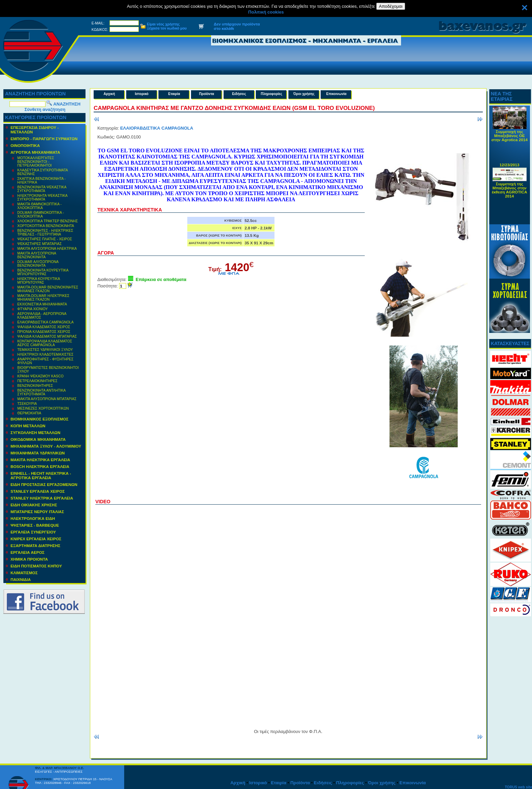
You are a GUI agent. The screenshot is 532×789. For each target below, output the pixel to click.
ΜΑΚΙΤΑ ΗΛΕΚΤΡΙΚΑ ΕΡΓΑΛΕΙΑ (40, 460)
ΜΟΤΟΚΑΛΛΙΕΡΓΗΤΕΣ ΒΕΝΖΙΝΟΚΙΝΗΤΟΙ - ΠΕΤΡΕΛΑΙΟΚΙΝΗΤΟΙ (36, 162)
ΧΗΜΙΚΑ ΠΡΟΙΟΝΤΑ (29, 559)
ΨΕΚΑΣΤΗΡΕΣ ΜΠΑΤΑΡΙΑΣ (40, 244)
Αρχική (109, 94)
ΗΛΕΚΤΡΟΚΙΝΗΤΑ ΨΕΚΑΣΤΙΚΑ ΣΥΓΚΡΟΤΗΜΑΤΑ (42, 198)
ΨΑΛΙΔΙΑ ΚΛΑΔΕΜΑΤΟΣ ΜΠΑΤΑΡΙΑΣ (47, 336)
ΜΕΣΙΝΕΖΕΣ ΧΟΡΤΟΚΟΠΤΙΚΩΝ (43, 408)
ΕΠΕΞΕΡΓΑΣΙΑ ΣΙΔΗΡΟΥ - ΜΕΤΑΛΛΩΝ (35, 130)
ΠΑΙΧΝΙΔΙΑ (21, 579)
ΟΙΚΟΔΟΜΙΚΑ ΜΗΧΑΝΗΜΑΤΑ (38, 439)
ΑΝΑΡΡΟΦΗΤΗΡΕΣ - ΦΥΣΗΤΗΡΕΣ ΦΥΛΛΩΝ (45, 361)
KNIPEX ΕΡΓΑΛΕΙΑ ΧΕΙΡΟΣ (36, 539)
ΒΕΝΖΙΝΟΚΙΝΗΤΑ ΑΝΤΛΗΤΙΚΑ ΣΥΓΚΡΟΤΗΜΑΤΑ (42, 392)
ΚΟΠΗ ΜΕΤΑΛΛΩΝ (28, 426)
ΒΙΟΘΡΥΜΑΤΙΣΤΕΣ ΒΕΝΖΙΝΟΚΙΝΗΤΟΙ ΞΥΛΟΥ (48, 370)
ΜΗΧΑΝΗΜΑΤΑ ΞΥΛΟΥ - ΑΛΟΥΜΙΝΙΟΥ (46, 446)
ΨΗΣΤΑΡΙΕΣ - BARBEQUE (35, 525)
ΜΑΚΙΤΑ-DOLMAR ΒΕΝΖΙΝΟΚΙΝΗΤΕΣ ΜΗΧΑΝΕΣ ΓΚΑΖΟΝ (48, 289)
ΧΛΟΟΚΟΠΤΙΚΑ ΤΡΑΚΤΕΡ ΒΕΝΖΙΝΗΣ (48, 221)
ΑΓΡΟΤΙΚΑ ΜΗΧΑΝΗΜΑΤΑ (35, 152)
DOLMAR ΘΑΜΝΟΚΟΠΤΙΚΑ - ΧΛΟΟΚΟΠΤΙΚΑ (41, 214)
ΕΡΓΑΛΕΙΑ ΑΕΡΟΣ (27, 552)
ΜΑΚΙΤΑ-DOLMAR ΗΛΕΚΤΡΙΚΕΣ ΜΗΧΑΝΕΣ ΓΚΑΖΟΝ (43, 298)
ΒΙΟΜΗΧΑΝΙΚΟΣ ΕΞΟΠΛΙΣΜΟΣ (40, 419)
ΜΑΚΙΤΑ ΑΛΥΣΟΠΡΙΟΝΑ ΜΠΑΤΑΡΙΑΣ (47, 399)
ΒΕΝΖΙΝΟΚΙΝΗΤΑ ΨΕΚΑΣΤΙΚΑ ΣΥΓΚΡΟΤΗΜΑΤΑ (42, 189)
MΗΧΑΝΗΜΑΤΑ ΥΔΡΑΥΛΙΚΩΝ (38, 453)
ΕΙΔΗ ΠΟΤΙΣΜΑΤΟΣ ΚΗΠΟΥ (36, 566)
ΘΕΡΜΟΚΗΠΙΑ (29, 413)
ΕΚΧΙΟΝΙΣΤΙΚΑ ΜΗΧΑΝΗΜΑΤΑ (42, 304)
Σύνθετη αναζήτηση (45, 109)
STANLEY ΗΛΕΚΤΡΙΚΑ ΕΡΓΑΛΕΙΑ (42, 498)
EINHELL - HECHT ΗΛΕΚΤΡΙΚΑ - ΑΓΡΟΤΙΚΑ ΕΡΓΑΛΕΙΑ (41, 475)
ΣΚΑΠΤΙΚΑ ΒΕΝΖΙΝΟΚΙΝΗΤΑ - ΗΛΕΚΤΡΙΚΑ (41, 181)
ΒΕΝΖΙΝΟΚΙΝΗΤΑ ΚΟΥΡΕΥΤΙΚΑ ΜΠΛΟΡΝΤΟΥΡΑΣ (43, 272)
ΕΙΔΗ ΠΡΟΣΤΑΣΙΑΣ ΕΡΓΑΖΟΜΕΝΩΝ (44, 484)
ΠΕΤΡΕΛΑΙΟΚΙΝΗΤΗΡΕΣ (37, 381)
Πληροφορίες (271, 94)
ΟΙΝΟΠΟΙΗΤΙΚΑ (25, 145)
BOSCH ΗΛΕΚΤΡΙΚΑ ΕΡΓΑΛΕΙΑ (40, 466)
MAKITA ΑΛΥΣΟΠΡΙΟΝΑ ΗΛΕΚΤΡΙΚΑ (47, 249)
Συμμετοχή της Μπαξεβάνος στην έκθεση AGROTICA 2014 (510, 193)
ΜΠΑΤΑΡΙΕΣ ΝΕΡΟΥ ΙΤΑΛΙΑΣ (37, 512)
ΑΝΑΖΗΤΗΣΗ (67, 104)
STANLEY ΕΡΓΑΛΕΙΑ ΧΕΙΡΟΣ (38, 491)
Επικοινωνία (337, 94)
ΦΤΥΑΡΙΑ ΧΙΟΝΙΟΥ (33, 309)
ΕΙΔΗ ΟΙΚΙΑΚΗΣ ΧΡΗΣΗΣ (34, 505)
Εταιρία (174, 94)
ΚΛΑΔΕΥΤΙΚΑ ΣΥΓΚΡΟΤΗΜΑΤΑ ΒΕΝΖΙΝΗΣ (43, 172)
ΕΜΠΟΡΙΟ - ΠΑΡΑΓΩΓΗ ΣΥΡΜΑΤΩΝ (44, 139)
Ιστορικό (142, 94)
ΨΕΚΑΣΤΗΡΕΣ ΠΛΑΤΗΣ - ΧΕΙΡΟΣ (45, 239)
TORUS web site (518, 787)
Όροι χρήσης (304, 94)
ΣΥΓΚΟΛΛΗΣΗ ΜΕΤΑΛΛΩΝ (35, 433)
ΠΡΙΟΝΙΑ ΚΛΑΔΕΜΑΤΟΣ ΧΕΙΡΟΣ (44, 332)
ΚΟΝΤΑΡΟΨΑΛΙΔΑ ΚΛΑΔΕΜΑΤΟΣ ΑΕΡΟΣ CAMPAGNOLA (45, 343)
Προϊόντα (207, 94)
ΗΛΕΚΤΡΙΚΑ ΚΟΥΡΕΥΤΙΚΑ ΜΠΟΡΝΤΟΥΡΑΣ (39, 281)
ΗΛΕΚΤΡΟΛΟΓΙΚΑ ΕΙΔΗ (33, 518)
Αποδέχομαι (391, 6)
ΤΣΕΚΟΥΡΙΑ (27, 404)
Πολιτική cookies (266, 12)
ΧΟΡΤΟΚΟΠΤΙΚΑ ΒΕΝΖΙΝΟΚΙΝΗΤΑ (46, 226)
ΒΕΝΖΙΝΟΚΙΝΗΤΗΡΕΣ (35, 386)
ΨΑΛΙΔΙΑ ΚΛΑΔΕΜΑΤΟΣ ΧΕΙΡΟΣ (44, 327)
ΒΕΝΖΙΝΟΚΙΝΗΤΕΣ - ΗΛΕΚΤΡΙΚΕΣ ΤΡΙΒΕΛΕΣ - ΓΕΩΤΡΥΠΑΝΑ (45, 232)
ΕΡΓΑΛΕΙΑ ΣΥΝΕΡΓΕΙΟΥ (33, 532)
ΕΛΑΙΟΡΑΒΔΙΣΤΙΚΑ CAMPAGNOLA (45, 322)
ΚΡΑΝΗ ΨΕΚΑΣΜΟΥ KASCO (40, 376)
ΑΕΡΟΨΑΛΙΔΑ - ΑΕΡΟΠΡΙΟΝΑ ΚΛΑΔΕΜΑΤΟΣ (42, 316)
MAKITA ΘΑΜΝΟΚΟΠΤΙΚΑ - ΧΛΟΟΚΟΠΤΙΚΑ (39, 206)
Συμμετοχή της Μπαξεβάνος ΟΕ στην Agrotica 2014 (509, 139)
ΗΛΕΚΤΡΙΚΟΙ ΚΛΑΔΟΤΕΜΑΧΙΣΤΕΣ (45, 354)
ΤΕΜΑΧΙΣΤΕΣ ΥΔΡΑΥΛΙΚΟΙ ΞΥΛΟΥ (45, 350)
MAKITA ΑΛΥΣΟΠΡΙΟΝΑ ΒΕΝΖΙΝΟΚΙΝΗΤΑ (37, 255)
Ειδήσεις (239, 94)
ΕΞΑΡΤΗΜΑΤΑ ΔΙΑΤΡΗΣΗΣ (35, 546)
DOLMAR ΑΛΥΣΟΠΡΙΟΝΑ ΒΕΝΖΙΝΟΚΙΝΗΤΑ (38, 264)
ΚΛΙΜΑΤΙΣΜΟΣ (24, 573)
